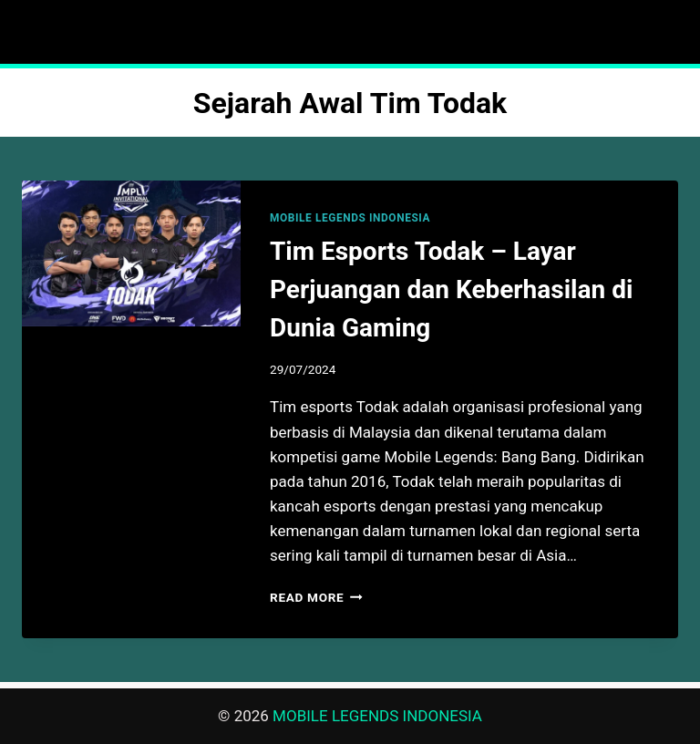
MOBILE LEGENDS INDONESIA (350, 218)
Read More (316, 597)
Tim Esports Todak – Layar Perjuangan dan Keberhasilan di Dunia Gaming (451, 289)
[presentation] (131, 253)
